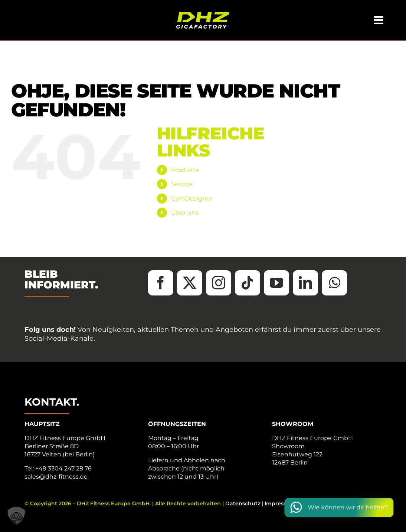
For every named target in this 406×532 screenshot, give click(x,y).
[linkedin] (305, 283)
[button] (16, 516)
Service (182, 184)
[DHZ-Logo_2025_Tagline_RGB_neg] (203, 15)
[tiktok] (248, 283)
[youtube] (276, 283)
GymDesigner (192, 199)
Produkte (185, 170)
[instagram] (219, 283)
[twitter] (190, 283)
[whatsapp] (334, 283)
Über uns (185, 213)
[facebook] (161, 283)
